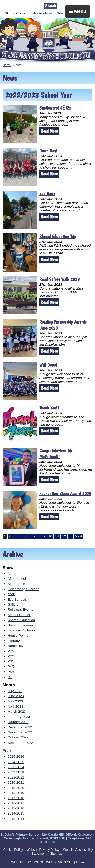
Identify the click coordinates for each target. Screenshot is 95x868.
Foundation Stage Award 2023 (65, 493)
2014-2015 (16, 813)
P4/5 (11, 667)
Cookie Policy (13, 850)
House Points (18, 635)
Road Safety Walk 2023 (59, 279)
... (70, 536)
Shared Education (21, 620)
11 (57, 536)
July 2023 (15, 691)
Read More (49, 131)
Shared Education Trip (58, 236)
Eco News (47, 194)
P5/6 (11, 672)
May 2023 (15, 701)
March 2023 (17, 711)
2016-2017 (16, 803)
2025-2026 (16, 757)
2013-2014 (16, 819)
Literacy (14, 641)
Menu (78, 11)
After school (17, 579)
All (9, 574)
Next (79, 536)
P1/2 (11, 651)
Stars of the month (22, 625)
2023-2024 (16, 767)
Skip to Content (17, 13)
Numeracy (15, 646)
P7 (10, 677)
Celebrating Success (23, 589)
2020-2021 (16, 782)
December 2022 (20, 727)
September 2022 (20, 743)
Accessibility (43, 13)
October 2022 (18, 737)
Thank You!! (49, 408)
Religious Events (20, 610)
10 (50, 536)
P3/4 (11, 661)
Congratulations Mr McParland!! (56, 454)
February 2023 (19, 717)
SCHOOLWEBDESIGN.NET (53, 862)
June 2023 (16, 696)
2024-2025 (16, 762)
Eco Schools (17, 599)
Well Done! (48, 365)
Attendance (16, 584)
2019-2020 (16, 788)
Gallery (13, 604)
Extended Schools (22, 630)
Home (7, 65)
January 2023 (18, 722)
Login (80, 862)
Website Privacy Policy (43, 850)
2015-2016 (16, 808)
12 (64, 536)
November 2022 (20, 732)
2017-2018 (16, 798)
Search (51, 6)
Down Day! (48, 151)
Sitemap (63, 13)
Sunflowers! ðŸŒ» (55, 108)
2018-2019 (16, 793)
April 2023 (15, 706)
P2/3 (11, 656)
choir (11, 594)
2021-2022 (16, 777)
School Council (19, 615)
